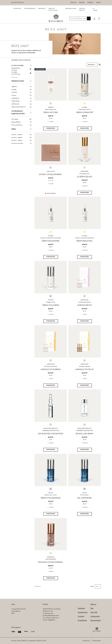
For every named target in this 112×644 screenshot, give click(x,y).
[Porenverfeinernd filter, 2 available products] (21, 126)
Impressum (86, 641)
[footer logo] (97, 630)
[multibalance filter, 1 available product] (21, 99)
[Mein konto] (94, 12)
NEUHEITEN (18, 19)
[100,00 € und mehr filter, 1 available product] (21, 144)
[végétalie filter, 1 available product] (21, 87)
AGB (13, 613)
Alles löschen (14, 78)
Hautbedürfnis (30, 19)
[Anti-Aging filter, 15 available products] (21, 120)
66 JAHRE (95, 20)
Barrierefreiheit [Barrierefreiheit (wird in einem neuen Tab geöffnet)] (96, 620)
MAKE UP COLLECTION (54, 20)
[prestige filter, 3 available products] (21, 90)
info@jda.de (51, 620)
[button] (21, 62)
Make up (93, 604)
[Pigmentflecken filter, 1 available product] (21, 123)
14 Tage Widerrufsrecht (18, 609)
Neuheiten (81, 608)
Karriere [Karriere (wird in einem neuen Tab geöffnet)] (90, 3)
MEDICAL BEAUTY (82, 20)
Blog (92, 608)
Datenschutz (97, 641)
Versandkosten (16, 611)
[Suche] (88, 12)
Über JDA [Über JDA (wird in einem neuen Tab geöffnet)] (73, 3)
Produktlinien (71, 19)
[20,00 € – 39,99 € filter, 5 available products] (21, 135)
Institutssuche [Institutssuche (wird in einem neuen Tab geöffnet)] (19, 3)
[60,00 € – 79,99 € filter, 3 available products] (21, 141)
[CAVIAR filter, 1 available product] (21, 93)
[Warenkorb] (51, 129)
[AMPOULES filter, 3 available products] (21, 105)
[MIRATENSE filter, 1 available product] (21, 102)
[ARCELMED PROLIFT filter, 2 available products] (21, 108)
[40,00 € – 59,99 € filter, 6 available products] (21, 138)
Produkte (43, 19)
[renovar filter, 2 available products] (21, 96)
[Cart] (98, 12)
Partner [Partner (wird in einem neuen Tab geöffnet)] (82, 3)
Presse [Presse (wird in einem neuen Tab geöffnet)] (98, 3)
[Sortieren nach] (92, 65)
